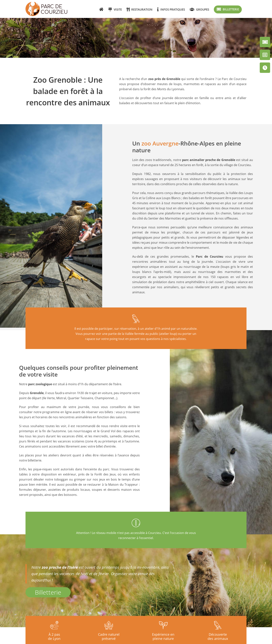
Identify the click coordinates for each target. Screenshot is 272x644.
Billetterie (48, 592)
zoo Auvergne (160, 143)
